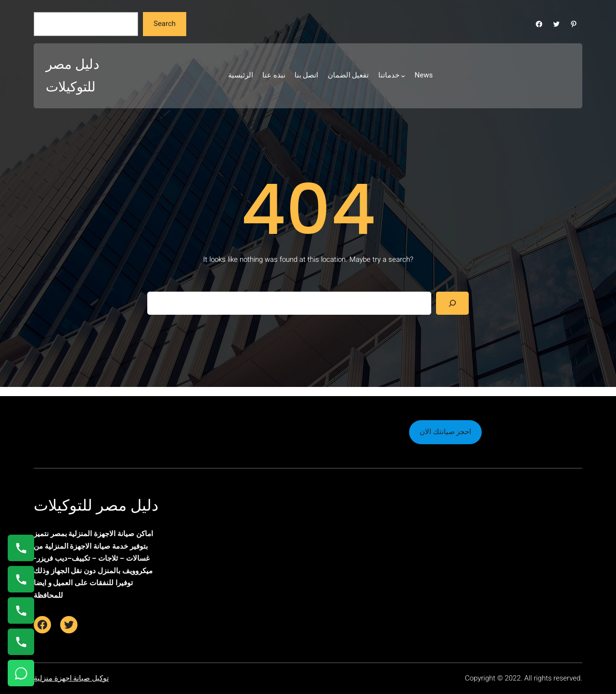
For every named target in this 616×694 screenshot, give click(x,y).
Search (165, 24)
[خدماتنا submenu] (403, 76)
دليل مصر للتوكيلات (96, 505)
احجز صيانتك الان (445, 432)
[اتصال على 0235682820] (21, 579)
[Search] (452, 303)
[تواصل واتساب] (21, 673)
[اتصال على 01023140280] (21, 610)
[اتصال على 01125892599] (21, 642)
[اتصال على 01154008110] (21, 548)
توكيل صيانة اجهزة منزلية (71, 678)
